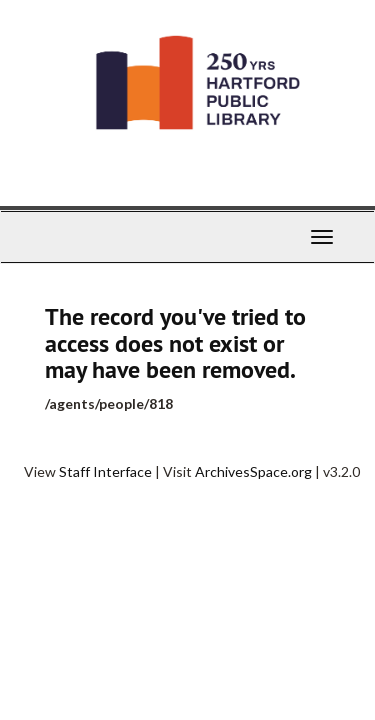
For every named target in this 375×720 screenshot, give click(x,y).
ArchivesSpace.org (253, 471)
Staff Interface (105, 471)
